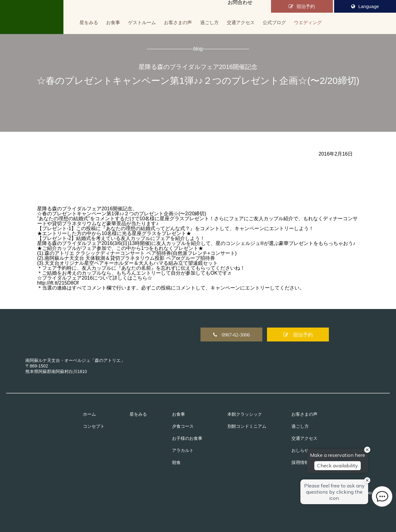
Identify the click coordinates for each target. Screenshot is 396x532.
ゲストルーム (142, 22)
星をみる (89, 22)
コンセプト (94, 426)
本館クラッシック (245, 414)
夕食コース (183, 426)
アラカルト (183, 450)
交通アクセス (241, 22)
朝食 (176, 462)
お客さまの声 (178, 22)
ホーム (89, 414)
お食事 (113, 22)
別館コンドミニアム (247, 426)
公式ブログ (274, 22)
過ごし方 (209, 22)
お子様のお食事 (187, 438)
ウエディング (308, 22)
